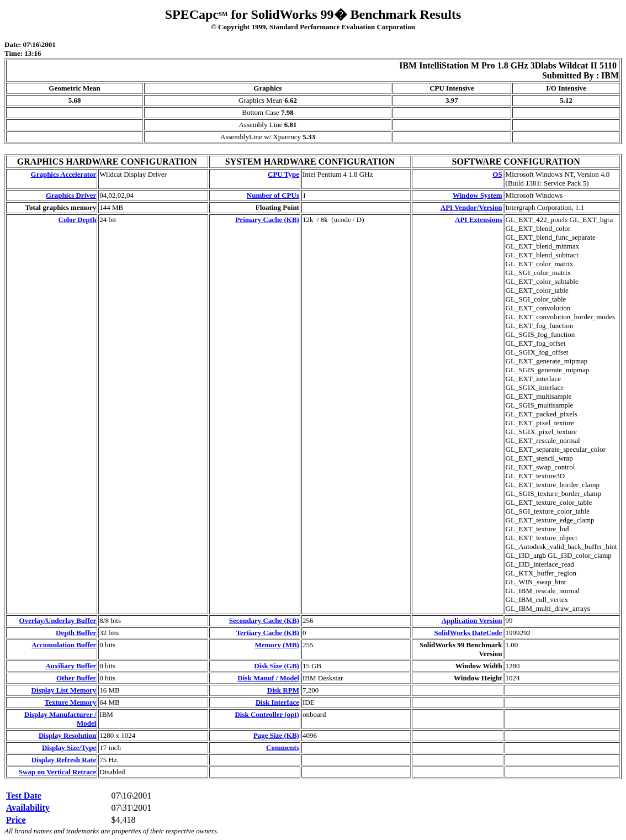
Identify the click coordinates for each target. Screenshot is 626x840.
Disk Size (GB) (277, 666)
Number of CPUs (273, 195)
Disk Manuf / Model (268, 678)
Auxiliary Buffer (71, 666)
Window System (478, 195)
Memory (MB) (277, 645)
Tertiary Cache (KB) (268, 633)
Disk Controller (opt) (267, 714)
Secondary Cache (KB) (264, 620)
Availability (28, 808)
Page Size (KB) (276, 735)
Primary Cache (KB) (267, 220)
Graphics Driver (71, 195)
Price (16, 820)
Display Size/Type (69, 747)
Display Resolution (67, 735)
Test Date (24, 796)
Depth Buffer (76, 633)
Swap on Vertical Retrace (57, 772)
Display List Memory (64, 690)
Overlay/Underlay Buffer (58, 620)
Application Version (471, 620)
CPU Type (283, 174)
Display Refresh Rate (64, 760)
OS (497, 174)
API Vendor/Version (471, 207)
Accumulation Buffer (64, 645)
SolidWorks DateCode (468, 633)
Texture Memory (71, 702)
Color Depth (78, 220)
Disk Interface (277, 702)
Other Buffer (76, 678)
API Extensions (479, 220)
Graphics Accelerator (64, 174)
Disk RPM (283, 690)
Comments (283, 747)
